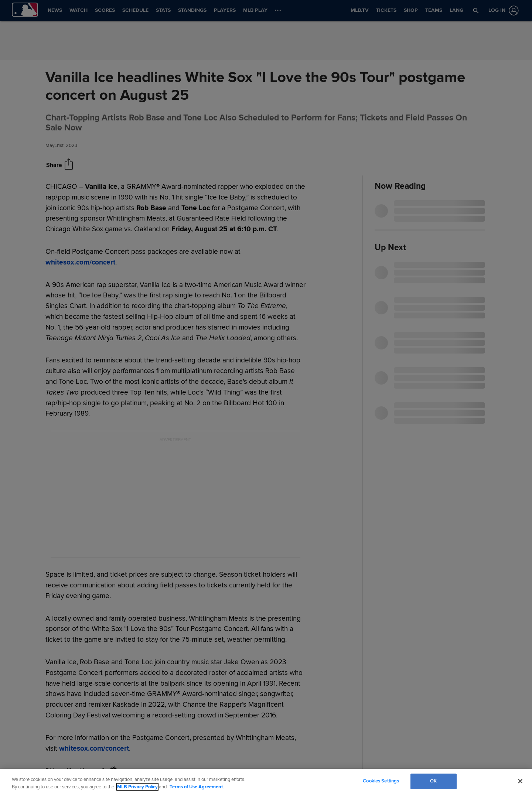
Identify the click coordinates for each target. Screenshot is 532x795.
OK (433, 781)
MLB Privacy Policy (137, 787)
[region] (266, 782)
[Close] (520, 781)
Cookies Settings (381, 781)
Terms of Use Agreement (196, 787)
